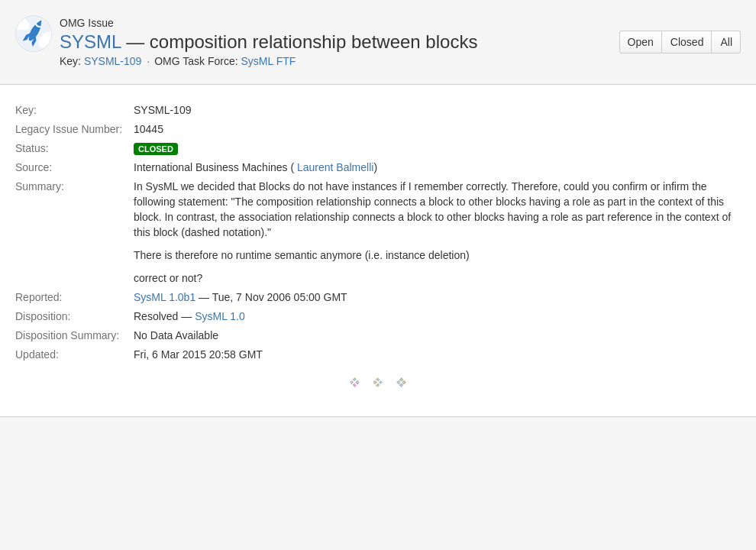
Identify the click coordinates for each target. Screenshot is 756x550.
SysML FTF (269, 61)
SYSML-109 (113, 61)
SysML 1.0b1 (165, 297)
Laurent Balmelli (335, 167)
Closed (687, 42)
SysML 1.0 (220, 316)
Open (641, 42)
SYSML (90, 42)
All (726, 42)
